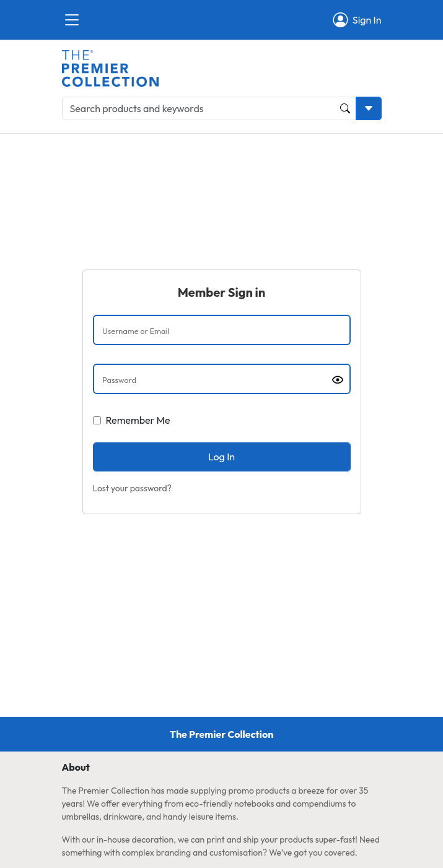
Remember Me (138, 420)
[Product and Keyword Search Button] (345, 108)
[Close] (72, 20)
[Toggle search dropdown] (369, 108)
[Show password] (338, 380)
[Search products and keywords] (209, 108)
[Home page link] (110, 67)
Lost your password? (132, 488)
